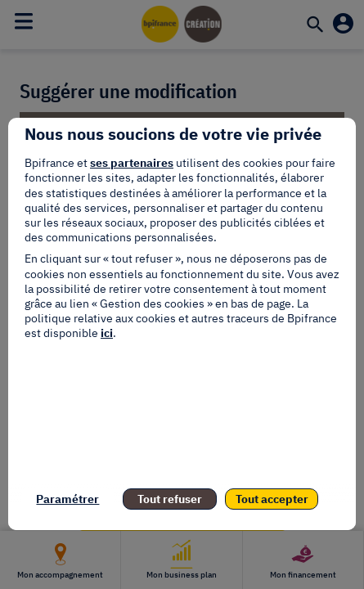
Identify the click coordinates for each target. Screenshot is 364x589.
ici (107, 333)
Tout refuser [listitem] (170, 499)
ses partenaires (132, 163)
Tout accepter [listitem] (272, 499)
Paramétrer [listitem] (67, 499)
